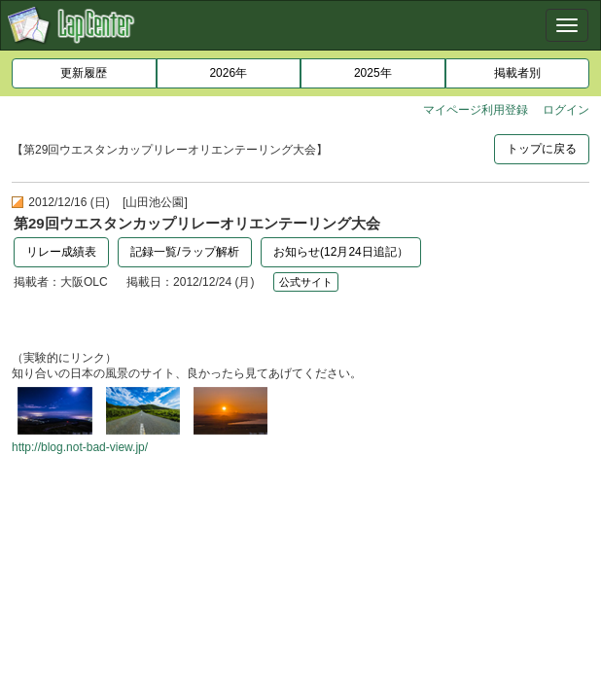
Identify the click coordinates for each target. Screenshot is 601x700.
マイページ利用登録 (476, 110)
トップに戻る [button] (542, 149)
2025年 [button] (373, 73)
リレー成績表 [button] (61, 252)
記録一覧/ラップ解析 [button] (184, 252)
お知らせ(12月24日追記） (341, 252)
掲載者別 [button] (517, 73)
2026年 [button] (228, 73)
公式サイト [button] (306, 282)
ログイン (566, 110)
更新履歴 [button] (84, 73)
